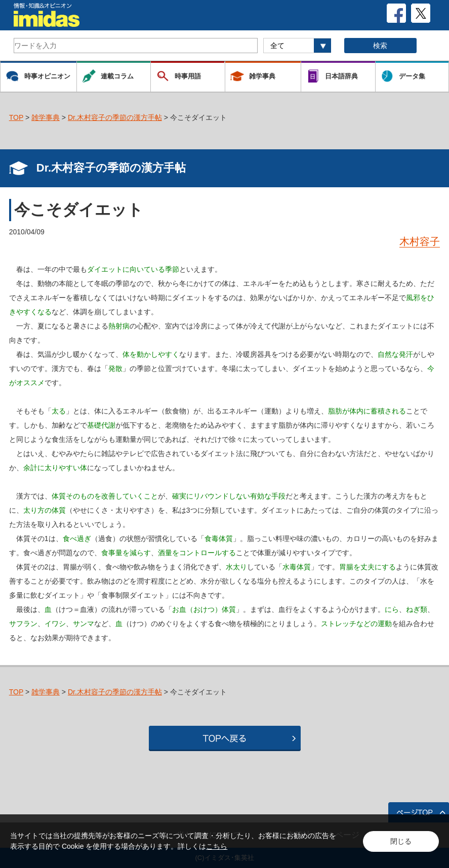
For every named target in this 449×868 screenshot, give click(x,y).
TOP (16, 117)
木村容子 (420, 241)
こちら (217, 846)
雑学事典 (46, 117)
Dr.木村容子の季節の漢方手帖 (115, 117)
